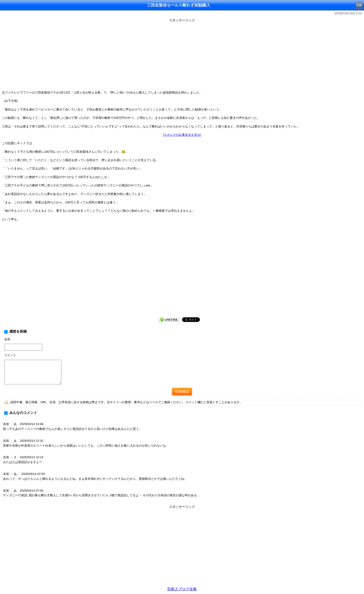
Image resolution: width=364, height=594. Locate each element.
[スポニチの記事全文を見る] (182, 135)
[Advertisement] (182, 56)
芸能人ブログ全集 (182, 589)
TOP (359, 5)
